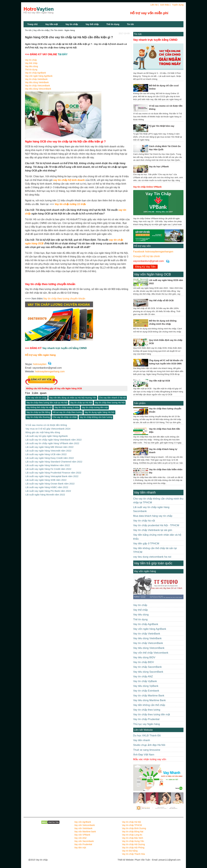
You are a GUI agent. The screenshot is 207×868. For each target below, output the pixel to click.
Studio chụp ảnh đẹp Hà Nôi (149, 745)
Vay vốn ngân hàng (145, 571)
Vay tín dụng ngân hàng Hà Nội (99, 412)
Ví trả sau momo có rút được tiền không (46, 425)
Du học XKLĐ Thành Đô (147, 736)
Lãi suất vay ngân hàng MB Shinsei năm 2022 (49, 446)
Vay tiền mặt (51, 24)
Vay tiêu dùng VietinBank (37, 82)
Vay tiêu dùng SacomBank (148, 672)
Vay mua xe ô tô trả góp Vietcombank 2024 (48, 429)
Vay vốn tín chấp (41, 30)
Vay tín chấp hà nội (144, 521)
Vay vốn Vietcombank (84, 825)
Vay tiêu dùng (32, 66)
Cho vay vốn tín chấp (37, 398)
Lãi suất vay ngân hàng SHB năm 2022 (46, 478)
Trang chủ (32, 24)
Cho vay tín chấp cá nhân (65, 417)
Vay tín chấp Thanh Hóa (133, 854)
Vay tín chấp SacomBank (147, 667)
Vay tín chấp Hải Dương (133, 844)
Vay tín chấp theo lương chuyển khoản (64, 299)
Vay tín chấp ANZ (143, 677)
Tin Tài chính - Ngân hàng (63, 30)
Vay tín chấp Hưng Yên (133, 841)
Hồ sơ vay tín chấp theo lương (67, 412)
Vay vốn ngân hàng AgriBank (39, 76)
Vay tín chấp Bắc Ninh (132, 838)
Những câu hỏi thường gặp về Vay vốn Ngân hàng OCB (54, 388)
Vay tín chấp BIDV (144, 662)
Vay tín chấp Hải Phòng (133, 848)
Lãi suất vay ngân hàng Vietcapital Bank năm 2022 (52, 474)
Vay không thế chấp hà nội (39, 408)
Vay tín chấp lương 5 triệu (67, 408)
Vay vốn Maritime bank (85, 832)
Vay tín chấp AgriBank (36, 73)
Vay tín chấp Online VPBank (147, 187)
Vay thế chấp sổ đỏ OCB (161, 300)
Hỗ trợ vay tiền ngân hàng (40, 355)
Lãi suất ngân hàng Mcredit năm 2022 (45, 492)
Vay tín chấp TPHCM (132, 825)
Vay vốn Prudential (83, 844)
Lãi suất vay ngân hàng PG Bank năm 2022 (48, 488)
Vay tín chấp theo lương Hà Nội (110, 403)
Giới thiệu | (165, 5)
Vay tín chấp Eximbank (146, 691)
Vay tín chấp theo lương (147, 710)
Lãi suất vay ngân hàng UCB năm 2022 (46, 453)
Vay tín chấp (72, 24)
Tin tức (138, 34)
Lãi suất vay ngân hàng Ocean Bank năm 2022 (50, 481)
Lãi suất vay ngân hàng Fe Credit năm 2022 (48, 467)
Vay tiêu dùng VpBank (146, 686)
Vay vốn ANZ (80, 838)
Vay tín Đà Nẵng (130, 851)
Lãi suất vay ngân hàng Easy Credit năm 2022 (50, 457)
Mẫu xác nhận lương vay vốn (150, 759)
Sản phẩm (140, 403)
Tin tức (130, 24)
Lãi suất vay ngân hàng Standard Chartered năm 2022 (54, 460)
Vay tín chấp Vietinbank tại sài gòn (153, 530)
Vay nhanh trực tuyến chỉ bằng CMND (65, 348)
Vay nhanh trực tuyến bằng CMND (155, 40)
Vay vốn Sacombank (84, 841)
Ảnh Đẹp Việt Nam (144, 755)
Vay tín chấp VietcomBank (38, 86)
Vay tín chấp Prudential (146, 719)
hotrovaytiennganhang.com (50, 371)
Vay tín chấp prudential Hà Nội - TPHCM (156, 525)
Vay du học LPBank (159, 167)
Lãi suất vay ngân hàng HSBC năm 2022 (47, 485)
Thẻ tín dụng (113, 24)
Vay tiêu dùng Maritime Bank (149, 700)
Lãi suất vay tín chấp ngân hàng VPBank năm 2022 (52, 443)
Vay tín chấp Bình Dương (134, 828)
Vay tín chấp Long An (132, 835)
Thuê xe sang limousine (147, 750)
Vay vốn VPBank (82, 835)
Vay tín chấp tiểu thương (38, 417)
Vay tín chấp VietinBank (36, 79)
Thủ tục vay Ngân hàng (147, 724)
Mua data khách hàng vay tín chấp (153, 516)
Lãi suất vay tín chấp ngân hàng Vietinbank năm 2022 (54, 439)
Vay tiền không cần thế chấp (149, 705)
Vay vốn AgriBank (83, 822)
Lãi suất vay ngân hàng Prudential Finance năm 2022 (53, 471)
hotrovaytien (40, 364)
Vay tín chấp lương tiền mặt (95, 408)
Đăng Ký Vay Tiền (146, 267)
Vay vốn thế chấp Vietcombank (151, 653)
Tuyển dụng (178, 5)
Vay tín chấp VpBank (145, 681)
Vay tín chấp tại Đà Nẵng (38, 412)
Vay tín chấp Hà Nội (131, 822)
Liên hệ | (155, 5)
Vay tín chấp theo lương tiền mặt (152, 714)
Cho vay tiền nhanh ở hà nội (112, 398)
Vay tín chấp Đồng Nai (133, 832)
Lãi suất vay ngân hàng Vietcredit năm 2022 (48, 450)
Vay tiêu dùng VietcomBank (38, 89)
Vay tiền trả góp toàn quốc (153, 563)
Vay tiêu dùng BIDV (144, 657)
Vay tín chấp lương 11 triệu (70, 204)
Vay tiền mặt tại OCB (159, 381)
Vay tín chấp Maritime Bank (149, 696)
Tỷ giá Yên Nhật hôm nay (162, 126)
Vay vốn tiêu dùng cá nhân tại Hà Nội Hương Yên (73, 398)
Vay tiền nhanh (145, 492)
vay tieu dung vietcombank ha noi (152, 557)
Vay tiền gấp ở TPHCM (146, 544)
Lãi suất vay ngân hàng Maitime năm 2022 (48, 464)
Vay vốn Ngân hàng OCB (152, 274)
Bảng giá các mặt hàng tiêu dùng (43, 432)
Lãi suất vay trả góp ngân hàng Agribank (47, 436)
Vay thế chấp (92, 24)
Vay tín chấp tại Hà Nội (81, 403)
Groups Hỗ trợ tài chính (147, 256)
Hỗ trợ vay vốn (142, 246)
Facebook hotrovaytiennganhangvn (153, 252)
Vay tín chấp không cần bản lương (96, 417)
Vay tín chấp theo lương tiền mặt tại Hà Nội (47, 403)
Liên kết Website (143, 730)
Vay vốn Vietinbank (83, 828)
